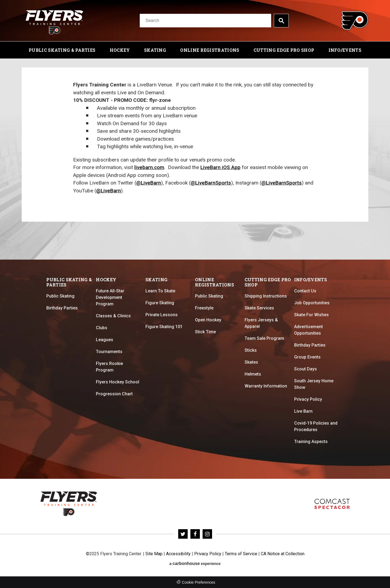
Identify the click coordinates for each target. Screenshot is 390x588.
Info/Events (345, 50)
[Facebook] (195, 534)
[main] (195, 159)
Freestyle (204, 308)
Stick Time (205, 332)
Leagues (105, 340)
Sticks (251, 350)
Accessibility (178, 554)
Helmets (253, 374)
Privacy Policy (308, 399)
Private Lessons (162, 315)
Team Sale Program (264, 338)
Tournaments (109, 352)
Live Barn (303, 411)
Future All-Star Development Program (110, 297)
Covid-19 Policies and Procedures (316, 426)
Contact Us (305, 291)
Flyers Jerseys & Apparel (261, 323)
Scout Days (305, 369)
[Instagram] (207, 534)
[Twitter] (183, 534)
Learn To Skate (160, 291)
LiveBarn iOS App (220, 167)
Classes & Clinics (113, 316)
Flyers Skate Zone (332, 504)
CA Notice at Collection (283, 554)
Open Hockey (208, 320)
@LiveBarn (149, 183)
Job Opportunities (312, 303)
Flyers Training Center (54, 21)
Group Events (307, 357)
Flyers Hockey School (118, 382)
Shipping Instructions (266, 296)
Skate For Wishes (311, 315)
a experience (195, 563)
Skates (251, 362)
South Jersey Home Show (314, 384)
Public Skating (60, 296)
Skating (155, 50)
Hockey (120, 50)
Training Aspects (311, 442)
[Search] (205, 21)
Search (281, 21)
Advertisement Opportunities (308, 330)
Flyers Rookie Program (109, 367)
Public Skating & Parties (62, 50)
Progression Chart (114, 394)
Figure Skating (160, 303)
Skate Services (259, 308)
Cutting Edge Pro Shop (284, 50)
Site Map (154, 554)
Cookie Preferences (199, 582)
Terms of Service (241, 554)
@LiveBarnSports (211, 183)
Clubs (102, 328)
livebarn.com (149, 167)
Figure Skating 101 (164, 327)
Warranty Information (266, 386)
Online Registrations (210, 50)
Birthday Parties (62, 308)
